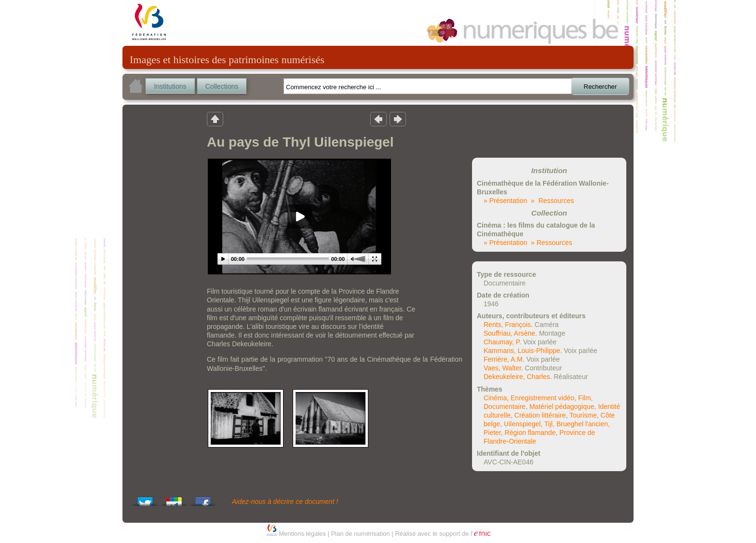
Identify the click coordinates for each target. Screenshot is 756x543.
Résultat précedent (378, 119)
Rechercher (601, 87)
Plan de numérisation (360, 534)
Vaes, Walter (502, 368)
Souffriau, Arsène (509, 333)
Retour (215, 119)
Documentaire (505, 407)
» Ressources (552, 201)
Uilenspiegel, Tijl (528, 424)
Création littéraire (540, 415)
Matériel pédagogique (562, 407)
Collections (222, 86)
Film (584, 398)
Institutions (170, 86)
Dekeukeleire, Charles (517, 377)
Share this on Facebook (203, 499)
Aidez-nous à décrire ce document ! (285, 502)
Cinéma (495, 398)
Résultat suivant (398, 119)
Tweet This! (145, 499)
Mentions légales (302, 534)
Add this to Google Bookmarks (174, 499)
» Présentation (505, 201)
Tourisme (583, 415)
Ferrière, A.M (503, 359)
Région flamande (530, 433)
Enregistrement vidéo (542, 398)
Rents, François (507, 325)
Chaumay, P (501, 342)
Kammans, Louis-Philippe (522, 351)
